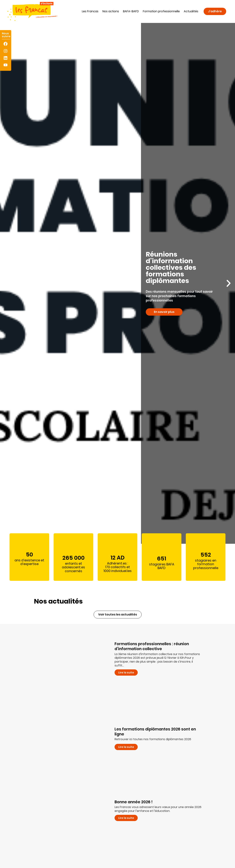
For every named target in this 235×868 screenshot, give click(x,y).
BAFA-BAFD (131, 11)
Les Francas (90, 11)
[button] (6, 283)
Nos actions (111, 11)
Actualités (191, 11)
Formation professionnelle (161, 11)
